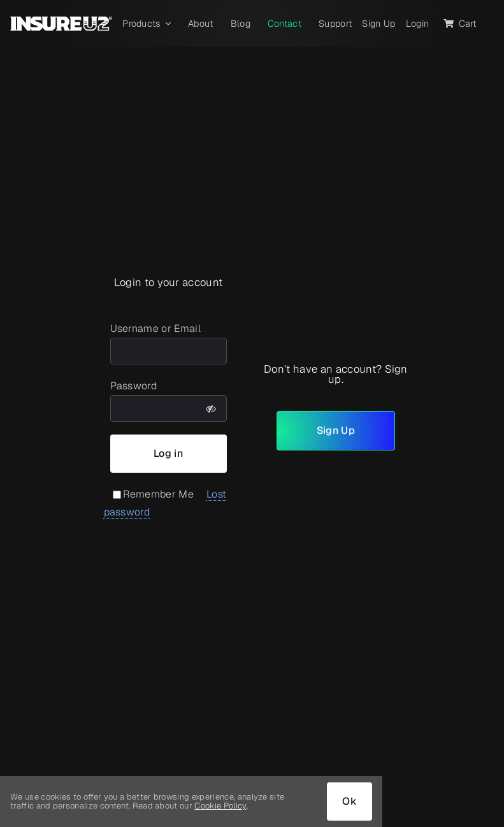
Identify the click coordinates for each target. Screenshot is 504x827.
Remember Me (154, 494)
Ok (349, 801)
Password (134, 386)
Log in (168, 453)
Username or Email (155, 328)
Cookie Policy (220, 806)
